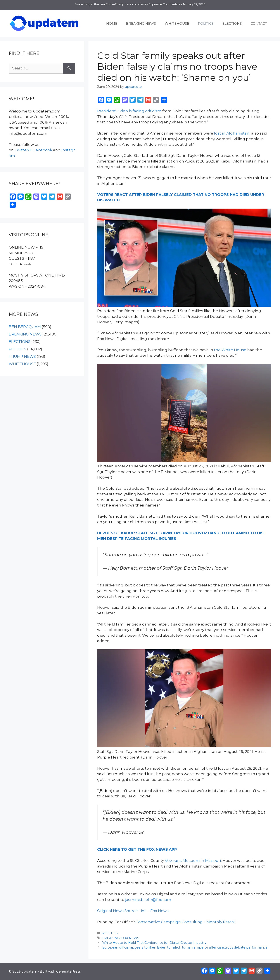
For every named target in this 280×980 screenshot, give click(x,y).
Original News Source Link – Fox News (133, 911)
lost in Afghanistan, (232, 133)
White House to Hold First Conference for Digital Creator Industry (154, 943)
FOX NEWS (130, 938)
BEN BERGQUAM (25, 327)
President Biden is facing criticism (129, 111)
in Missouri (210, 861)
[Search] (69, 68)
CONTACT (259, 23)
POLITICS (206, 23)
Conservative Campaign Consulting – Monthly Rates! (185, 922)
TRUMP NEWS (22, 356)
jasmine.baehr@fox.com (148, 900)
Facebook (43, 150)
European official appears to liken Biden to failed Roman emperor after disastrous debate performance (185, 947)
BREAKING (111, 938)
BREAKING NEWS (141, 23)
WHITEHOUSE (177, 23)
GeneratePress (68, 971)
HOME (112, 23)
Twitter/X (23, 150)
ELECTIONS (232, 23)
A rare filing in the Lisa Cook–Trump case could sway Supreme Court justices (128, 4)
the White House (230, 350)
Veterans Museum (182, 861)
